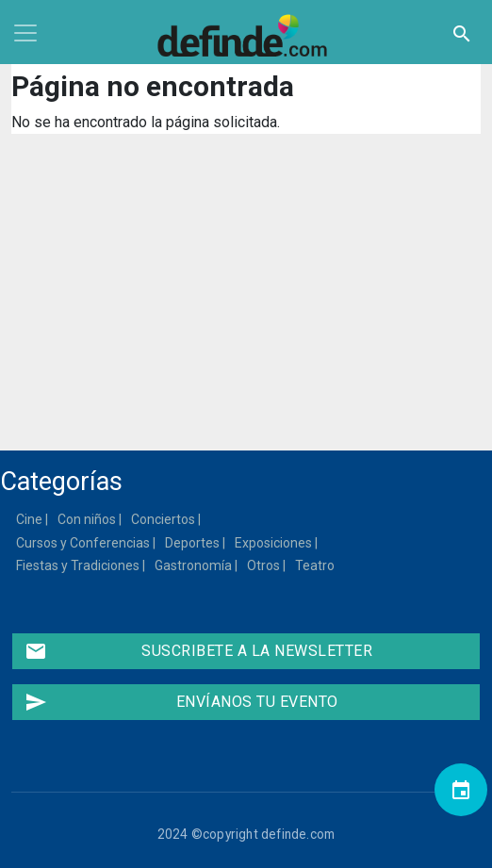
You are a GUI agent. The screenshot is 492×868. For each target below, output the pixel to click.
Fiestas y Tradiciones (79, 565)
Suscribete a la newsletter (198, 651)
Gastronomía (194, 565)
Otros (264, 565)
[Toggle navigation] (25, 33)
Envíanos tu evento (181, 702)
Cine (30, 519)
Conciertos (164, 519)
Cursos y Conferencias (84, 543)
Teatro (316, 565)
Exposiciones (274, 543)
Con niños (88, 519)
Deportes (193, 543)
